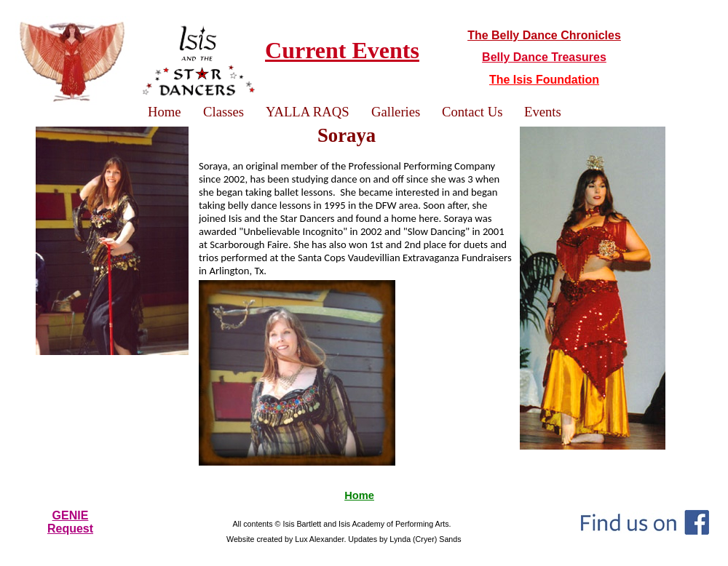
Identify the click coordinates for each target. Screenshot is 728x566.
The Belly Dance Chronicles (544, 35)
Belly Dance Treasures (544, 57)
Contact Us (472, 112)
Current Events (342, 50)
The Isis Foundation (544, 80)
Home (359, 495)
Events (543, 112)
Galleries (396, 112)
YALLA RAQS (308, 112)
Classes (223, 112)
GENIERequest (70, 522)
